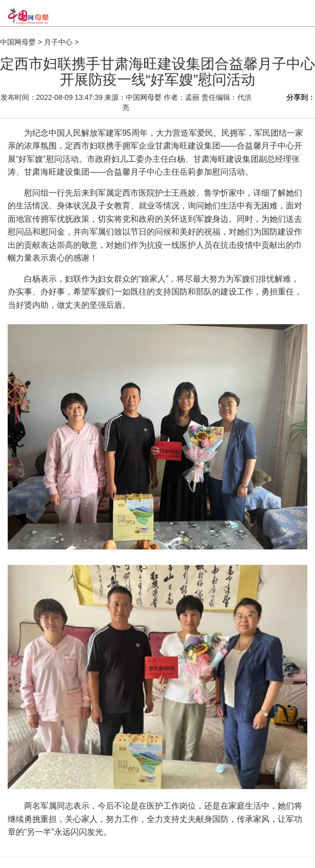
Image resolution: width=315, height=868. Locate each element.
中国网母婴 (18, 42)
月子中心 (58, 42)
